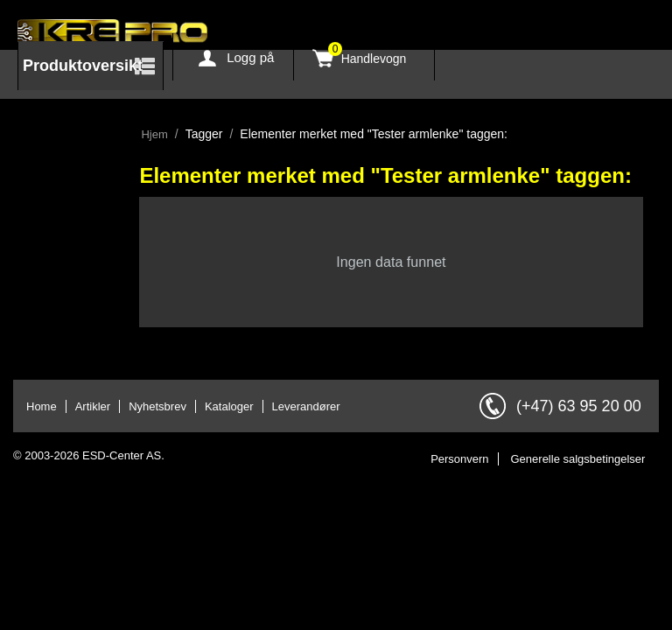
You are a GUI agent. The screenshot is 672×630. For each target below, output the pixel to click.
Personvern (459, 459)
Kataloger (229, 406)
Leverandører (306, 406)
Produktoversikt (83, 66)
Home (42, 406)
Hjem (154, 134)
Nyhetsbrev (157, 406)
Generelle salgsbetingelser (578, 459)
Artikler (93, 406)
